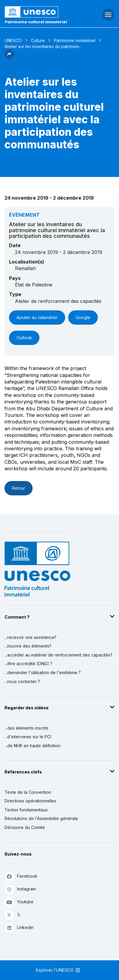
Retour (19, 488)
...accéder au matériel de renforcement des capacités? (58, 655)
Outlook (24, 338)
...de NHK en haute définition (32, 746)
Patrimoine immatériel (75, 40)
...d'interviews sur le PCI (28, 737)
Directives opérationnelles (30, 801)
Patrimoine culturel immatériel (36, 22)
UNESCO (13, 40)
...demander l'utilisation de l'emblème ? (43, 672)
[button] (9, 57)
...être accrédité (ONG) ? (28, 664)
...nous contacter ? (22, 681)
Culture (38, 40)
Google (83, 317)
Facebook (21, 876)
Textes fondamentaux (26, 810)
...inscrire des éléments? (28, 646)
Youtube (19, 902)
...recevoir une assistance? (30, 637)
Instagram (20, 889)
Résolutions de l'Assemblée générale (41, 818)
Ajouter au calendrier (37, 317)
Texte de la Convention (28, 792)
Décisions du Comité (25, 827)
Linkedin (19, 928)
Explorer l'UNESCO (58, 970)
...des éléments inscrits (26, 728)
